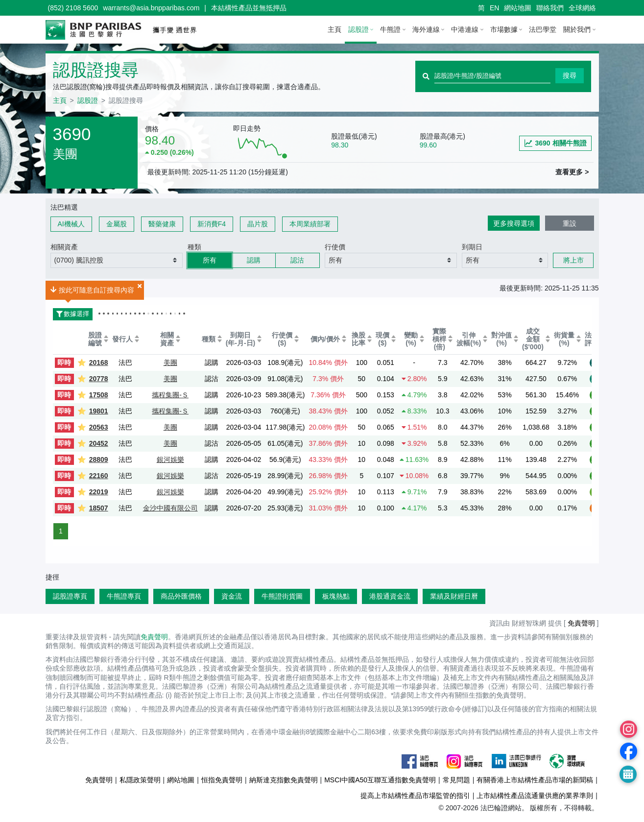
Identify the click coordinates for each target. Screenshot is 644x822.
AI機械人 (71, 224)
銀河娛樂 (170, 459)
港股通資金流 (390, 596)
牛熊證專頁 (124, 596)
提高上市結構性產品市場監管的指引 (415, 796)
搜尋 (570, 75)
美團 (170, 363)
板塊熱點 (336, 596)
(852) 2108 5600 (73, 8)
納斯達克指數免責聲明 (284, 780)
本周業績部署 (310, 224)
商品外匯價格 (181, 596)
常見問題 (456, 780)
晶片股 (258, 224)
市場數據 (504, 29)
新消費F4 (212, 224)
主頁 (334, 29)
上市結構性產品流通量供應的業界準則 (535, 796)
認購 (254, 260)
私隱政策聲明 (140, 780)
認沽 (297, 260)
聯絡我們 (550, 8)
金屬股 (117, 224)
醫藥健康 (162, 224)
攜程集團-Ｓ (170, 395)
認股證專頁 (70, 596)
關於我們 (577, 29)
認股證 (358, 29)
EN (494, 8)
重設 (570, 223)
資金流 (232, 596)
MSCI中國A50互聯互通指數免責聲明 (380, 780)
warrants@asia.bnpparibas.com (151, 8)
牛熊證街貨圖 (282, 596)
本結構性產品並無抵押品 (249, 8)
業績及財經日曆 (454, 596)
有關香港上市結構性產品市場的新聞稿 (535, 780)
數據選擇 (71, 314)
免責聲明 (581, 623)
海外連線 (426, 29)
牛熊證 (390, 29)
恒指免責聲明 (222, 780)
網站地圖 (518, 8)
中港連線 (465, 29)
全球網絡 (582, 8)
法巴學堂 (543, 29)
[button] (117, 260)
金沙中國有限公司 (170, 508)
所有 (210, 260)
